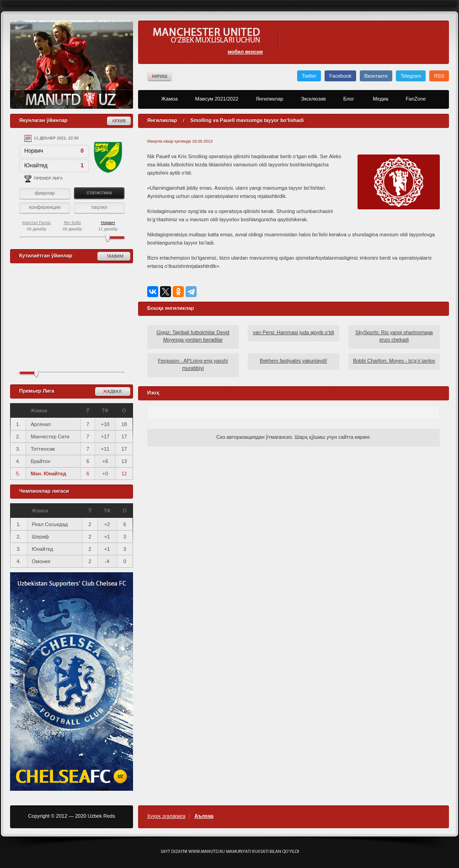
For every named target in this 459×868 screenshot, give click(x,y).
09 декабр (72, 226)
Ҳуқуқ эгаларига (166, 816)
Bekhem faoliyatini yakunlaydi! (293, 361)
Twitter (309, 76)
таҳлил (99, 207)
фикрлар (45, 193)
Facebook (340, 76)
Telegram (411, 76)
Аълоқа (204, 816)
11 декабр (108, 226)
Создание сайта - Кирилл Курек (230, 852)
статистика (99, 192)
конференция (45, 207)
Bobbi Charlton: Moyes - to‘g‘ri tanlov (394, 361)
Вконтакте (376, 76)
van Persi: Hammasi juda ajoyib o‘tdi (293, 332)
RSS (439, 76)
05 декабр (37, 226)
